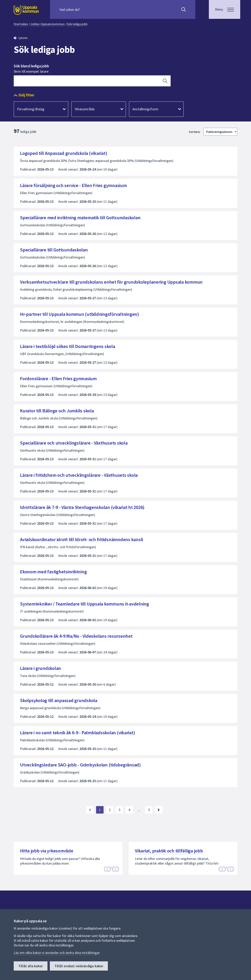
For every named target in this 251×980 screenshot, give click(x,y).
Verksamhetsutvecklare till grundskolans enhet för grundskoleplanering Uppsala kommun (111, 282)
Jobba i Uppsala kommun (47, 24)
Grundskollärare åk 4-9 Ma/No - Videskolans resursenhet (76, 636)
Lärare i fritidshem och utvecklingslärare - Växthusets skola (79, 475)
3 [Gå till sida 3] (120, 810)
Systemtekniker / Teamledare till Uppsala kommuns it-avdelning (85, 604)
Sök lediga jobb (77, 24)
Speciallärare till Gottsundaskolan (54, 250)
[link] (90, 810)
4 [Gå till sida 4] (129, 810)
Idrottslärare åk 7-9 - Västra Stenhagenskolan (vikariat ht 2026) (82, 507)
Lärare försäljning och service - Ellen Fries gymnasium (73, 185)
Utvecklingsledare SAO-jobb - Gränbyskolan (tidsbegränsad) (80, 765)
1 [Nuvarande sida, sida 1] (100, 810)
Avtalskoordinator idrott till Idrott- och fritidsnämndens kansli (81, 539)
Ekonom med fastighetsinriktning (53, 572)
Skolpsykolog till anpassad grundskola (59, 700)
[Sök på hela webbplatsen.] (85, 9)
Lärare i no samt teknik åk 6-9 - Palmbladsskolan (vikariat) (77, 733)
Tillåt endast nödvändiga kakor (79, 966)
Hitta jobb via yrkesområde (47, 851)
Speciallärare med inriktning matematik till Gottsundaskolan (80, 218)
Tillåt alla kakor (31, 966)
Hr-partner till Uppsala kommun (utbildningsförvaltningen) (80, 314)
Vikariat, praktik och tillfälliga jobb (169, 851)
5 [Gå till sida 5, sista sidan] (149, 810)
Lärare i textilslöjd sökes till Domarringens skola (68, 346)
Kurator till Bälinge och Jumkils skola (57, 411)
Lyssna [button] (23, 38)
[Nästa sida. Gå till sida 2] (159, 810)
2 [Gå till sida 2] (110, 810)
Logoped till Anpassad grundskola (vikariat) (64, 153)
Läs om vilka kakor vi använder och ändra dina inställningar (57, 953)
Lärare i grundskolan (40, 668)
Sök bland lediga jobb (31, 66)
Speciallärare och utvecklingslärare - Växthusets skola (74, 443)
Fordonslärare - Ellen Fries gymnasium (58, 379)
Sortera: (195, 132)
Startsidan (21, 24)
